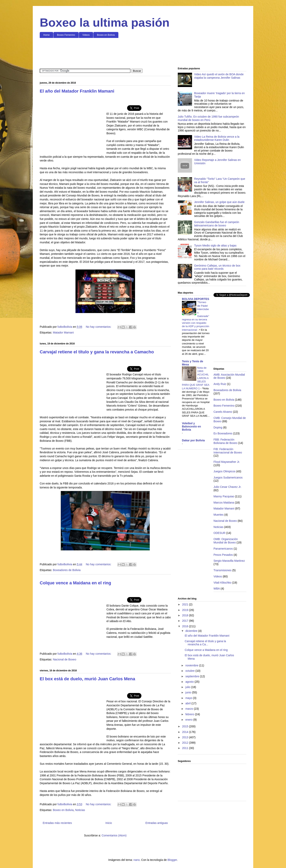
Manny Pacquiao (224, 496)
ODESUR (219, 533)
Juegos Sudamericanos (228, 477)
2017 (186, 621)
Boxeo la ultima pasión (105, 23)
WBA (217, 589)
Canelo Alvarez (223, 412)
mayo (189, 698)
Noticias (80, 810)
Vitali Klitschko (222, 583)
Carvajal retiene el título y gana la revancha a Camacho (97, 352)
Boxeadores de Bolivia (67, 570)
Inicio (109, 823)
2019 (186, 610)
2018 (186, 615)
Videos (86, 35)
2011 (186, 748)
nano (137, 860)
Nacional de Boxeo (65, 659)
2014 (186, 732)
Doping (218, 427)
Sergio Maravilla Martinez (229, 561)
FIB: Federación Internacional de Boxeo (228, 451)
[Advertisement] (143, 53)
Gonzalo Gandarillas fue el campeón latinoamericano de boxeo (217, 224)
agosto (190, 682)
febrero (190, 714)
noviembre (192, 665)
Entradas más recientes (57, 823)
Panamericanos (223, 549)
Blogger (172, 860)
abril (188, 703)
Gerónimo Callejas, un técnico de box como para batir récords (217, 267)
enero (189, 720)
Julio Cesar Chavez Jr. (227, 487)
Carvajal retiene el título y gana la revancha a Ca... (205, 643)
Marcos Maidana (224, 503)
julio (188, 687)
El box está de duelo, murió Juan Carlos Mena (87, 679)
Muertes (219, 515)
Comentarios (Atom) (114, 835)
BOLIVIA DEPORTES (196, 299)
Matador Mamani (63, 333)
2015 (186, 726)
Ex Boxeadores (223, 433)
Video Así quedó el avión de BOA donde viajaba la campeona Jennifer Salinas (219, 76)
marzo (190, 709)
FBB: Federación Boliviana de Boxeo (225, 441)
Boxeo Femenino (66, 35)
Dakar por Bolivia (193, 440)
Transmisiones (223, 570)
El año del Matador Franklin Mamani (77, 91)
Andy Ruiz (220, 384)
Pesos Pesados (223, 555)
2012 (186, 743)
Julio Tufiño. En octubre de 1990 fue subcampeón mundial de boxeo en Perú (208, 118)
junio (189, 692)
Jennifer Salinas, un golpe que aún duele (219, 202)
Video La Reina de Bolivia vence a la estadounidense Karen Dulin (217, 138)
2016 (186, 626)
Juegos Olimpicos (225, 471)
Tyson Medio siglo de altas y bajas (215, 246)
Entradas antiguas (157, 823)
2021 (186, 604)
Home (46, 35)
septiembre (193, 676)
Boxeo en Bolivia (106, 35)
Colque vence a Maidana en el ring (75, 583)
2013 (186, 737)
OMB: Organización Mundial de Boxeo (226, 541)
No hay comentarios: (99, 327)
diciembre (192, 631)
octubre (190, 671)
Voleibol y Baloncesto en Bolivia (191, 426)
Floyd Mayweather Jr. (227, 462)
